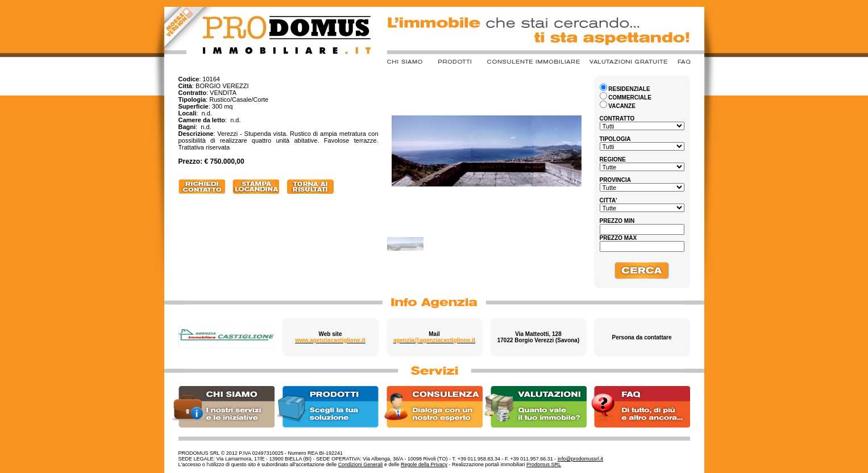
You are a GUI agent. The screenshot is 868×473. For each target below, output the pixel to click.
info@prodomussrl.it (580, 459)
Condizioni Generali (361, 464)
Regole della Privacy (424, 464)
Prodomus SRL (544, 464)
